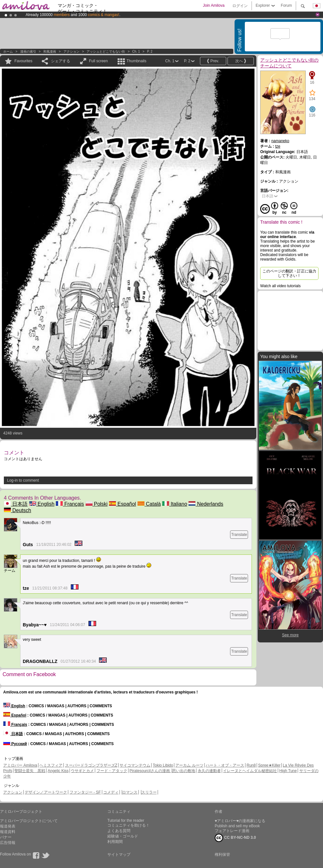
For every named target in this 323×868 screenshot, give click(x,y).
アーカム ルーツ (189, 765)
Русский (15, 744)
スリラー (149, 792)
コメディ (111, 792)
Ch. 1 (136, 52)
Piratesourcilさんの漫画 (150, 771)
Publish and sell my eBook (237, 826)
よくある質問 (119, 831)
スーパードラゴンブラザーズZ (91, 765)
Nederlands (206, 504)
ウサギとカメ (82, 771)
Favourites (23, 61)
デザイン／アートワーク (46, 792)
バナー (6, 837)
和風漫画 (50, 52)
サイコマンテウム (135, 765)
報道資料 (8, 832)
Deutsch (17, 510)
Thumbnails (137, 61)
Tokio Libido (163, 765)
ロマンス (130, 792)
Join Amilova (214, 5)
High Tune (288, 771)
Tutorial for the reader (126, 821)
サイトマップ (119, 855)
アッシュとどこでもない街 (106, 52)
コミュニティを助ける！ (128, 825)
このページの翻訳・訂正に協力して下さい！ (289, 273)
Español (122, 504)
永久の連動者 (209, 771)
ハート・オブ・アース (225, 765)
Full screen (99, 61)
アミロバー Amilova (20, 765)
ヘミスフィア (51, 765)
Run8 (251, 765)
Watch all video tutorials (280, 286)
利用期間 (115, 842)
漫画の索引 (28, 52)
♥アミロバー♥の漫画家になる (240, 821)
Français (70, 504)
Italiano (175, 504)
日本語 (16, 504)
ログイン (240, 6)
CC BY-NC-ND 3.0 (235, 838)
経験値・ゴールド (123, 836)
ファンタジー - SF (85, 792)
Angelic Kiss (58, 771)
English (42, 504)
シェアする (61, 61)
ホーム (8, 52)
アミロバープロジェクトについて (29, 821)
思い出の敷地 (184, 771)
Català (149, 504)
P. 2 (150, 52)
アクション (71, 52)
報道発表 (8, 826)
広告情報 (8, 843)
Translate (239, 535)
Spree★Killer (269, 765)
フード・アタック (112, 771)
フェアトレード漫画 (232, 831)
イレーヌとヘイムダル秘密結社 (250, 771)
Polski (97, 504)
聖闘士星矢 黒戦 (30, 771)
